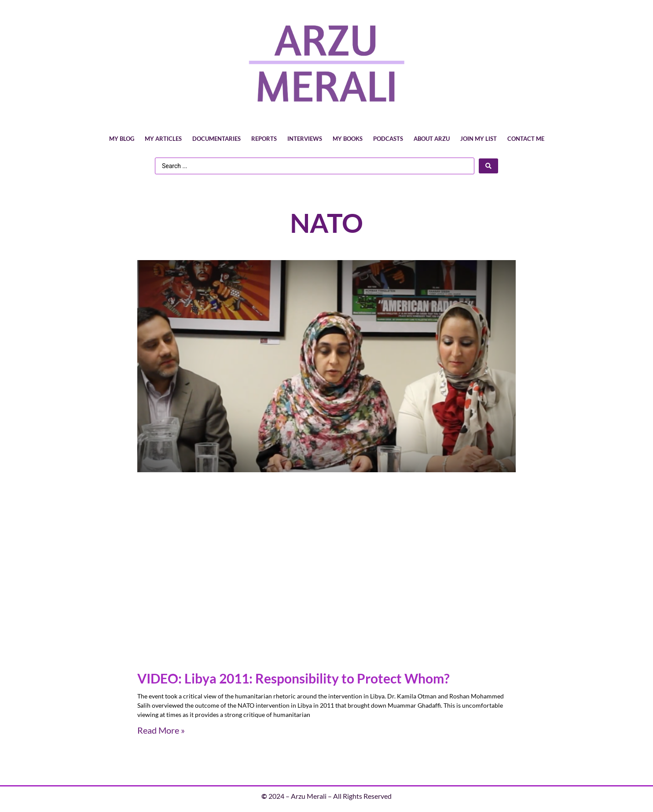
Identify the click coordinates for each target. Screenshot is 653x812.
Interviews (305, 139)
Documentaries (216, 139)
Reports (264, 139)
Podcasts (388, 139)
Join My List (479, 139)
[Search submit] (488, 166)
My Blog (122, 139)
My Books (348, 139)
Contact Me (526, 139)
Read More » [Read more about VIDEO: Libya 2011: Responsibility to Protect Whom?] (161, 730)
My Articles (163, 139)
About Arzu (432, 139)
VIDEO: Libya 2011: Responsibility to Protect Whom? (293, 678)
